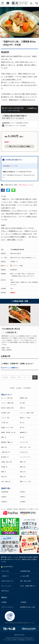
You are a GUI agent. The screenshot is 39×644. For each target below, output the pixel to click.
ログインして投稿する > (11, 368)
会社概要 (4, 602)
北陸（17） (23, 472)
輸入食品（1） (5, 457)
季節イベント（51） (26, 482)
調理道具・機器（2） (7, 442)
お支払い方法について (8, 581)
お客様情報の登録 (25, 571)
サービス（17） (24, 442)
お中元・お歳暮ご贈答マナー (28, 586)
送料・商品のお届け (26, 581)
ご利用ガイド (5, 576)
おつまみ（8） (24, 452)
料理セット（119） (25, 418)
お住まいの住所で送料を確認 (11, 111)
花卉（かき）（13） (26, 447)
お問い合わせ (5, 591)
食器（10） (4, 447)
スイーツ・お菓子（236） (27, 413)
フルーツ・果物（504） (8, 403)
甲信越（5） (5, 467)
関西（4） (4, 472)
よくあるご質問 (24, 576)
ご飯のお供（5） (6, 452)
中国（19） (4, 477)
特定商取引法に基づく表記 (28, 607)
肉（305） (23, 403)
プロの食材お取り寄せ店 (17, 250)
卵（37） (23, 423)
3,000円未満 (5, 492)
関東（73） (23, 462)
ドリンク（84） (6, 418)
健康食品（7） (24, 432)
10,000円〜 (4, 502)
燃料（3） (4, 437)
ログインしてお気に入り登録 (20, 146)
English (19, 388)
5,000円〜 (4, 497)
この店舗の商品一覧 (11, 332)
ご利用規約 (23, 602)
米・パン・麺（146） (7, 398)
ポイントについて (6, 586)
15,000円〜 (23, 502)
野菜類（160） (24, 398)
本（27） (23, 437)
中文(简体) (27, 388)
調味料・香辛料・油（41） (9, 432)
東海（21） (23, 467)
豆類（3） (23, 408)
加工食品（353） (6, 413)
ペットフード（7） (25, 457)
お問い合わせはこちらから (26, 185)
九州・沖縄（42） (6, 482)
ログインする (5, 571)
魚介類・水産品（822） (8, 408)
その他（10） (5, 423)
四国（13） (23, 477)
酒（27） (23, 428)
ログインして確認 (18, 266)
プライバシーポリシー (8, 607)
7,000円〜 (23, 497)
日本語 (12, 388)
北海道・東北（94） (7, 462)
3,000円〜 (23, 492)
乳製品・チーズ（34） (8, 428)
